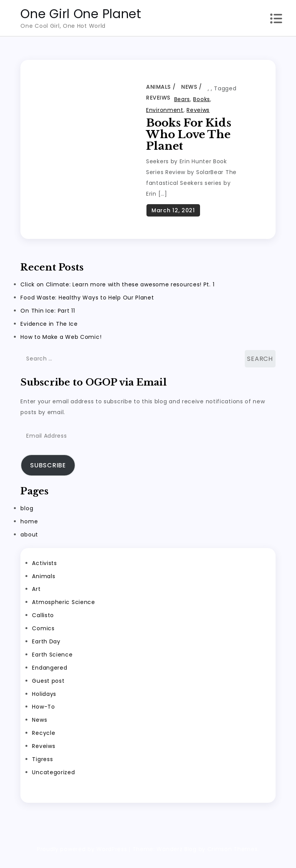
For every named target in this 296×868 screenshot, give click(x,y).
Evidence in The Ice (49, 331)
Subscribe (48, 473)
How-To (43, 714)
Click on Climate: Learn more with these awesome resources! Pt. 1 (117, 292)
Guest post (48, 688)
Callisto (43, 623)
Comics (43, 636)
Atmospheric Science (63, 610)
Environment (165, 110)
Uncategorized (53, 780)
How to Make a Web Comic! (61, 344)
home (29, 529)
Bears (182, 99)
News (189, 87)
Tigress (42, 766)
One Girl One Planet (81, 14)
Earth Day (46, 649)
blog (27, 516)
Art (36, 597)
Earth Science (52, 662)
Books (202, 99)
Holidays (44, 701)
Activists (44, 570)
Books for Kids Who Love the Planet (189, 135)
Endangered (50, 675)
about (29, 542)
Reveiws (158, 98)
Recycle (44, 741)
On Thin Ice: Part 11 (48, 318)
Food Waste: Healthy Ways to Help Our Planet (87, 305)
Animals (158, 87)
